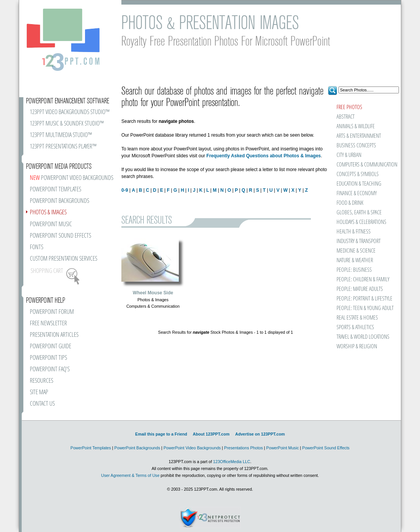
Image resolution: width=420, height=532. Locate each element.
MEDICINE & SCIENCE (356, 251)
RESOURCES (42, 381)
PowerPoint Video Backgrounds (192, 448)
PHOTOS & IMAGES (48, 213)
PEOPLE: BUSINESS (354, 270)
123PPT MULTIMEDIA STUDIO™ (61, 135)
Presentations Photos (243, 448)
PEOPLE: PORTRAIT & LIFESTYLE (364, 299)
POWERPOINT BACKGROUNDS (60, 201)
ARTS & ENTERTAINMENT (359, 136)
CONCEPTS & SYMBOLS (358, 174)
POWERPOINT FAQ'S (50, 370)
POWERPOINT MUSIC (51, 224)
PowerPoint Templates (91, 448)
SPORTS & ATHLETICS (355, 327)
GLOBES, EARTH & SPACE (359, 213)
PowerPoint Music (282, 448)
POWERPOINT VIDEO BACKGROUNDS (72, 178)
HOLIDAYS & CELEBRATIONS (361, 222)
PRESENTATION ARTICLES (54, 335)
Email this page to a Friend (161, 434)
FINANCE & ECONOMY (357, 193)
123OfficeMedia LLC (232, 462)
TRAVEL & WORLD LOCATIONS (363, 337)
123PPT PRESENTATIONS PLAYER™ (63, 147)
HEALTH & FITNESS (354, 232)
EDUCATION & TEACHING (359, 184)
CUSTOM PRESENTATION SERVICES (64, 259)
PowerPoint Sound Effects (326, 448)
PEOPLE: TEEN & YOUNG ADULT (365, 308)
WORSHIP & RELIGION (357, 347)
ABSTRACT (346, 117)
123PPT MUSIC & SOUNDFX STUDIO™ (67, 124)
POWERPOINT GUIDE (51, 347)
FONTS (37, 247)
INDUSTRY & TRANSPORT (359, 241)
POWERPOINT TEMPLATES (56, 190)
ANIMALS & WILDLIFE (356, 126)
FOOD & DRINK (350, 203)
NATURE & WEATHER (355, 260)
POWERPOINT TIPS (48, 358)
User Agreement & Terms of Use (130, 475)
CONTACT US (42, 404)
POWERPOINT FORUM (52, 312)
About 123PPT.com (211, 434)
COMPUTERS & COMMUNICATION (367, 165)
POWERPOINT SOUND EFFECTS (60, 236)
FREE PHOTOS (349, 107)
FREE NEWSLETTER (48, 324)
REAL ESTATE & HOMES (357, 318)
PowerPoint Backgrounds (137, 448)
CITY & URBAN (349, 155)
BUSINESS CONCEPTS (356, 146)
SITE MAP (39, 392)
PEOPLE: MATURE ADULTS (360, 289)
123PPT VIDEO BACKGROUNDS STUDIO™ (70, 112)
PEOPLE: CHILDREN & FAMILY (363, 280)
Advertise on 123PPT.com (260, 434)
